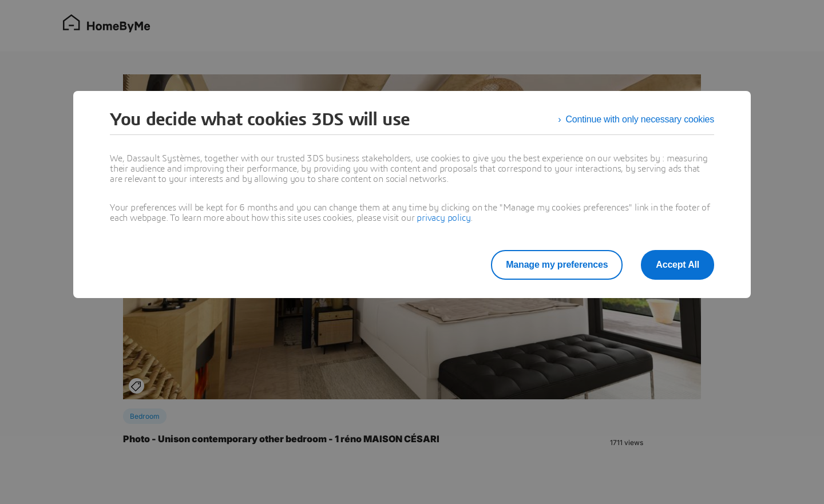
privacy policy (443, 218)
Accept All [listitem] (678, 265)
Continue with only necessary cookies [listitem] (640, 119)
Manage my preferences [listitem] (557, 265)
